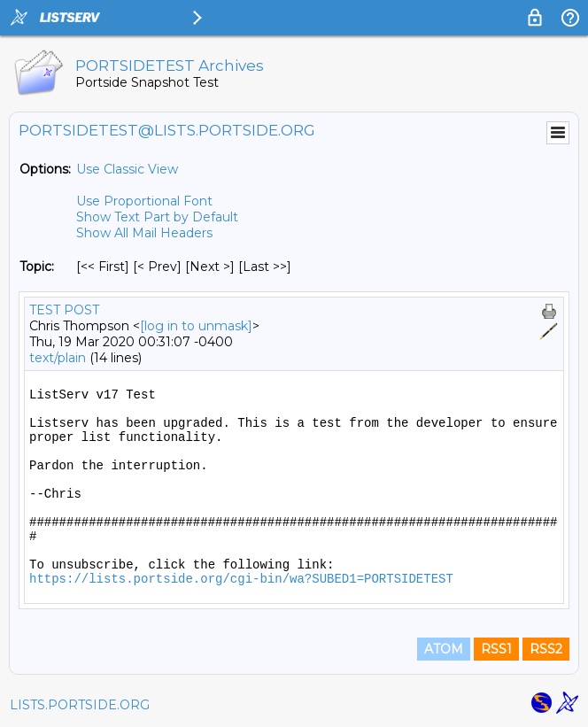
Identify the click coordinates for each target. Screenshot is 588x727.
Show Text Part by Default (157, 217)
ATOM (444, 649)
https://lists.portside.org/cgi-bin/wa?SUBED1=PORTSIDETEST (241, 579)
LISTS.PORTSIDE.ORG (80, 705)
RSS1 (496, 649)
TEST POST (64, 310)
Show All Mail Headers (144, 233)
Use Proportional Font (144, 201)
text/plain (58, 358)
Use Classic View (127, 169)
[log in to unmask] (196, 326)
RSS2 (546, 649)
